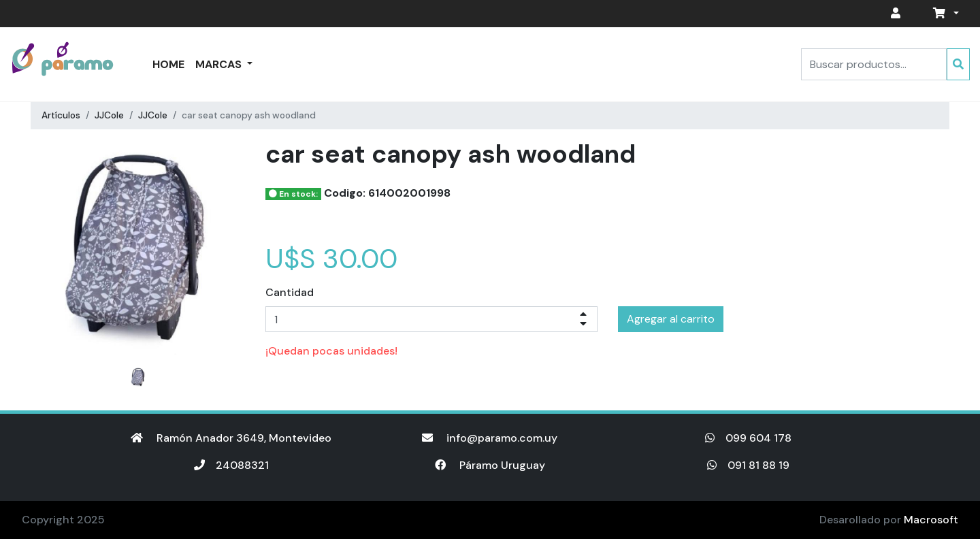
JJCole (109, 115)
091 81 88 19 (748, 465)
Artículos (61, 115)
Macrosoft (931, 520)
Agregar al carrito (671, 319)
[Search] (874, 64)
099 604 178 (748, 438)
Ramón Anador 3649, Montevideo (231, 438)
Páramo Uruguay (490, 465)
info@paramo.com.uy (490, 438)
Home (168, 64)
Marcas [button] (220, 64)
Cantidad (290, 292)
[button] (943, 14)
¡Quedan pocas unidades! (331, 351)
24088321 (231, 465)
